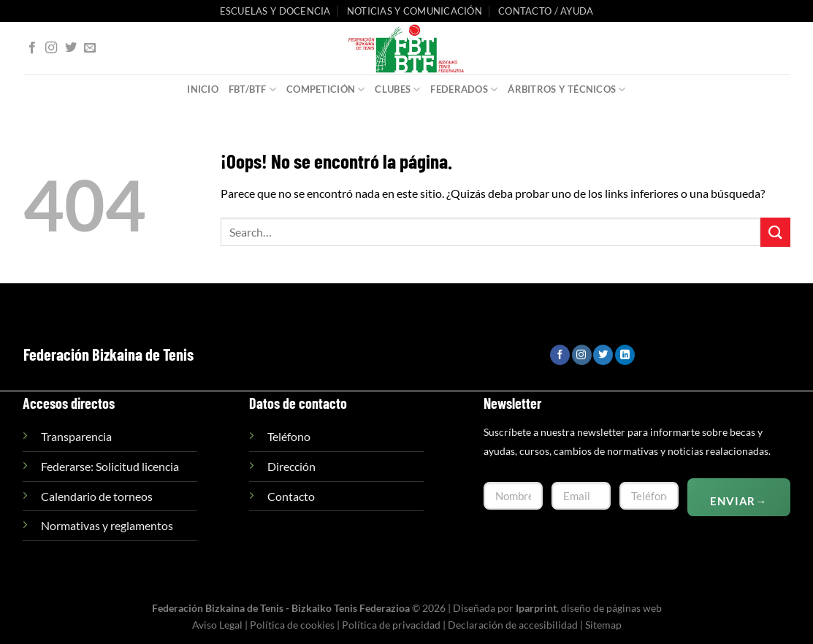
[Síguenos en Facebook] (32, 48)
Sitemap (603, 625)
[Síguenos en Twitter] (71, 48)
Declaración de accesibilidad (513, 625)
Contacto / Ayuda (546, 11)
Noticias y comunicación (415, 11)
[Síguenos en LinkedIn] (625, 355)
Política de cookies (292, 625)
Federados (464, 89)
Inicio (203, 89)
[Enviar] (775, 232)
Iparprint (536, 608)
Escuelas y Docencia (275, 11)
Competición (325, 89)
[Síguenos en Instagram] (51, 48)
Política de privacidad (391, 625)
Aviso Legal (217, 625)
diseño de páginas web (611, 608)
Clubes (397, 89)
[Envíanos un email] (90, 48)
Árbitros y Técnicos (566, 89)
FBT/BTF (252, 89)
